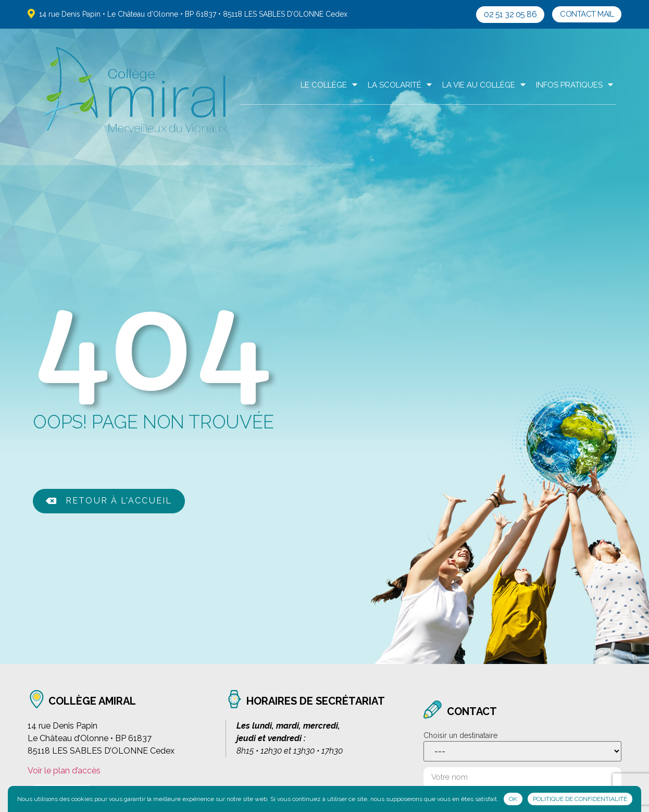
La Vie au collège (484, 85)
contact (470, 711)
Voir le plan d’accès (64, 769)
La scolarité (400, 85)
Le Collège (329, 85)
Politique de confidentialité (580, 799)
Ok (513, 799)
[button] (510, 15)
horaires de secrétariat (314, 700)
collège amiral (91, 700)
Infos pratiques (575, 85)
